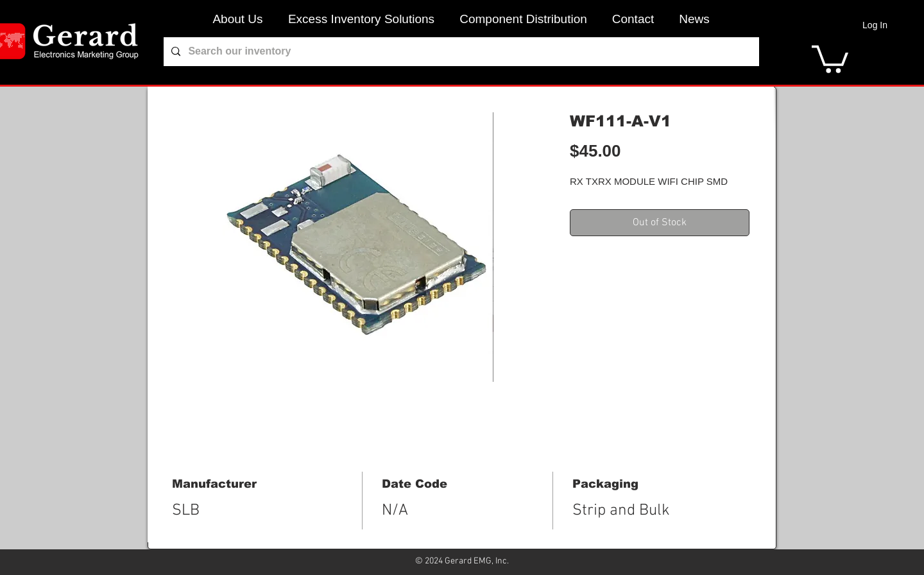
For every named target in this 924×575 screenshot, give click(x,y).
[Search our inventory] (460, 52)
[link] (830, 58)
